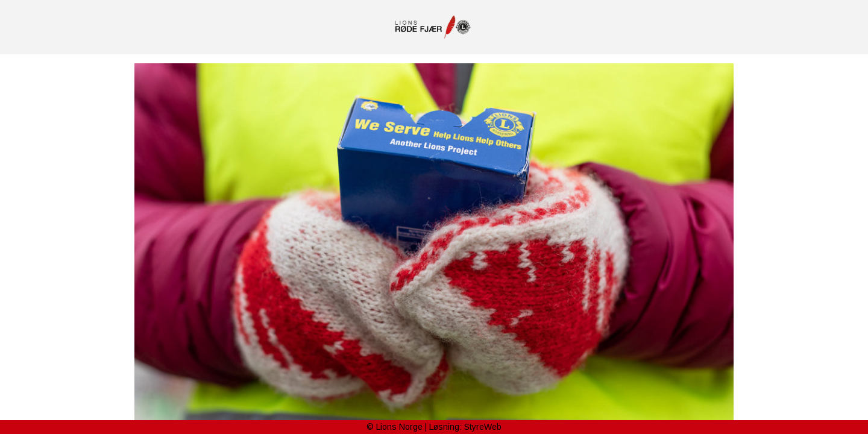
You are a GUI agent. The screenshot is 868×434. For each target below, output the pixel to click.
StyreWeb (483, 427)
